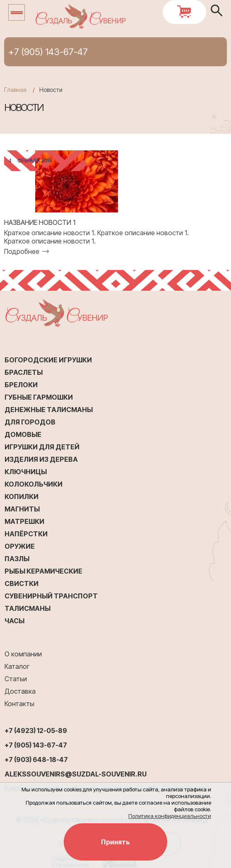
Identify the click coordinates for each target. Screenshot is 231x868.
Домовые (23, 434)
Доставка (20, 691)
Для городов (30, 422)
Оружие (20, 546)
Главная (15, 90)
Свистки (22, 583)
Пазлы (17, 559)
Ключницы (26, 472)
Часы (14, 621)
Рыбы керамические (43, 571)
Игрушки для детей (42, 447)
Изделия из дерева (41, 459)
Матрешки (24, 521)
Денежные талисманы (49, 410)
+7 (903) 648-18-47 (36, 759)
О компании (23, 654)
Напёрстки (26, 534)
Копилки (22, 497)
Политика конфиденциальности (170, 816)
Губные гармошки (39, 397)
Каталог (17, 666)
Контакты (19, 704)
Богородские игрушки (48, 360)
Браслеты (24, 372)
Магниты (22, 509)
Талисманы (28, 608)
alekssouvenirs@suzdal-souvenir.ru (76, 774)
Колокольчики (34, 484)
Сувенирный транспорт (51, 596)
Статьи (16, 679)
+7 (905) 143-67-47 (48, 52)
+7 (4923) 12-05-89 (36, 731)
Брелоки (21, 385)
